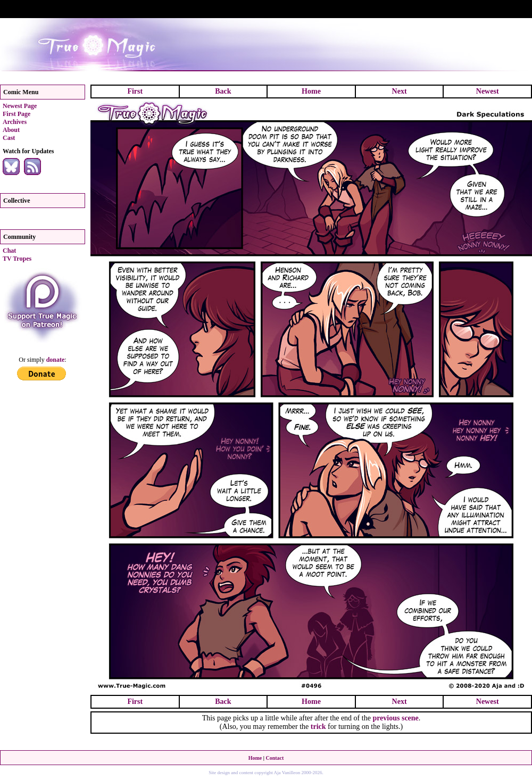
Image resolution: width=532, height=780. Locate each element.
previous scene (395, 718)
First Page (16, 114)
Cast (9, 138)
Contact (275, 758)
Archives (15, 122)
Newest (488, 91)
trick (318, 727)
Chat (9, 251)
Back (223, 91)
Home (311, 91)
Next (400, 91)
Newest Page (20, 106)
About (11, 130)
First (135, 91)
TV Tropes (17, 259)
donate (56, 360)
